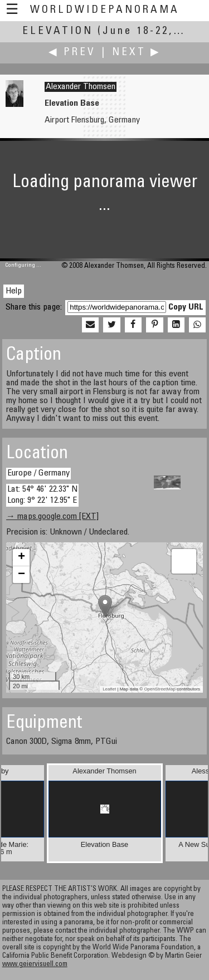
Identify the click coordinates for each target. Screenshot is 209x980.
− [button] (21, 575)
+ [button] (21, 557)
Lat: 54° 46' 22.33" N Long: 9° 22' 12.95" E (42, 495)
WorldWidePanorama (105, 10)
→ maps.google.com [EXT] (52, 517)
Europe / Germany (38, 473)
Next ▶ (137, 53)
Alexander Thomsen (81, 87)
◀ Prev (72, 53)
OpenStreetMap (159, 689)
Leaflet (109, 689)
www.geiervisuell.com (35, 965)
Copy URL (186, 307)
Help (14, 291)
